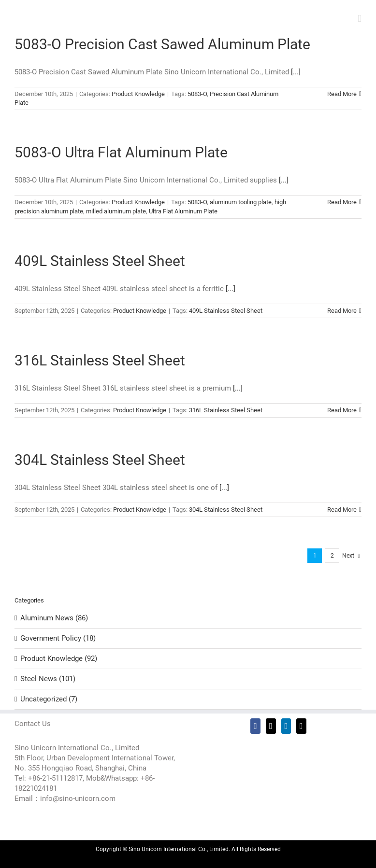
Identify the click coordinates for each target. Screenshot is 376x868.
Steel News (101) (48, 679)
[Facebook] (255, 726)
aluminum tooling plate (241, 202)
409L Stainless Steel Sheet (100, 261)
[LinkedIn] (286, 726)
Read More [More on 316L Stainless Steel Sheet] (342, 410)
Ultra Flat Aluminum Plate (183, 211)
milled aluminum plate (116, 211)
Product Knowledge (138, 94)
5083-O (197, 94)
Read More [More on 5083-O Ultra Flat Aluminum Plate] (342, 202)
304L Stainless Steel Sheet (100, 460)
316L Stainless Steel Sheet (100, 360)
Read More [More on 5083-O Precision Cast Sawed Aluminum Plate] (342, 94)
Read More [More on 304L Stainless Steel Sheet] (342, 510)
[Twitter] (271, 726)
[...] (296, 72)
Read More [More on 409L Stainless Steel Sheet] (342, 311)
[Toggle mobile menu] (360, 19)
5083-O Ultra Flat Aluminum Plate (121, 152)
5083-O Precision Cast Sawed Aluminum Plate (162, 44)
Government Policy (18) (58, 638)
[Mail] (301, 726)
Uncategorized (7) (49, 699)
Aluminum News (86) (54, 618)
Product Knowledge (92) (59, 658)
